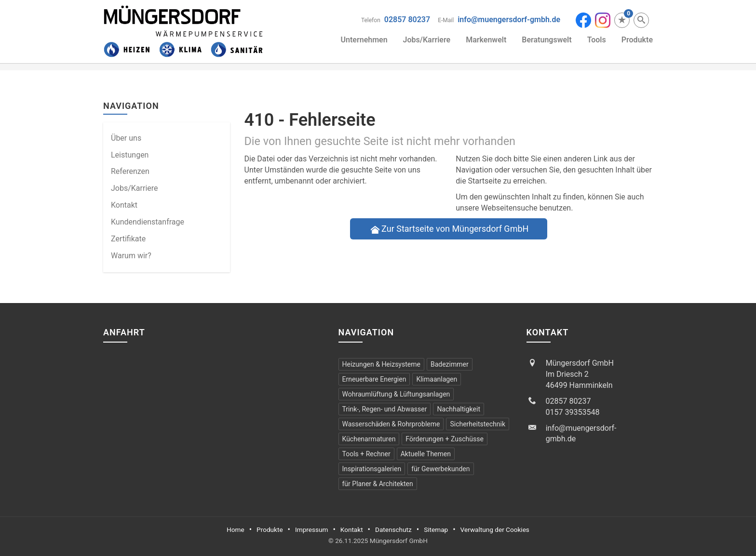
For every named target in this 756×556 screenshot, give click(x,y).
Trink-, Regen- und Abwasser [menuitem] (385, 409)
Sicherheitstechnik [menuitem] (478, 424)
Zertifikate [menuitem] (128, 239)
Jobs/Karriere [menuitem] (135, 188)
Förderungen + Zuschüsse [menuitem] (444, 439)
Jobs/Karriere (427, 40)
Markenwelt (486, 40)
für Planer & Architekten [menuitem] (378, 484)
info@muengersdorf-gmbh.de (509, 20)
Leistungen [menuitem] (130, 155)
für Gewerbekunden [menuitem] (440, 469)
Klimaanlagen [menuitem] (437, 379)
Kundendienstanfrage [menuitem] (148, 222)
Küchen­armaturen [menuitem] (369, 439)
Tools (597, 40)
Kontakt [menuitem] (124, 205)
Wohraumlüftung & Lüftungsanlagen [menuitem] (396, 394)
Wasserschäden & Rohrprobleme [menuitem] (391, 424)
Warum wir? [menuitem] (131, 256)
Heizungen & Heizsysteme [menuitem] (381, 364)
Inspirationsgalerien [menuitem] (372, 469)
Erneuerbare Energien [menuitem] (374, 379)
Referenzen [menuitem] (130, 171)
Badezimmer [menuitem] (450, 364)
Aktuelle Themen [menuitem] (426, 454)
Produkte (637, 40)
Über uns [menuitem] (126, 138)
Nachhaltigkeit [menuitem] (459, 409)
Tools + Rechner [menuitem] (366, 454)
